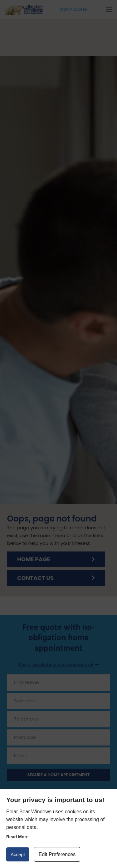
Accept (18, 854)
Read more (17, 837)
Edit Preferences (57, 854)
